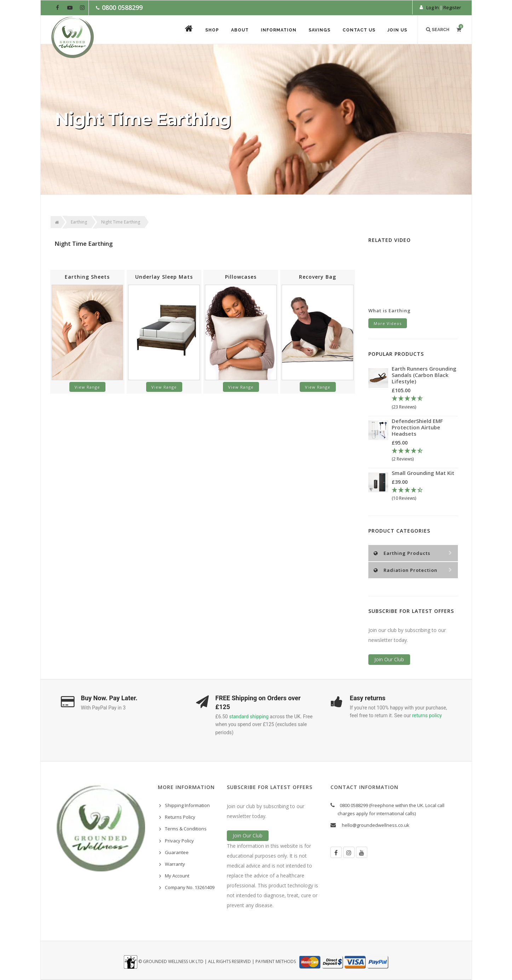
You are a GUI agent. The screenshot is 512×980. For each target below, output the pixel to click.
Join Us (397, 30)
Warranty (175, 864)
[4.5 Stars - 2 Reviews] (425, 455)
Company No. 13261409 (190, 887)
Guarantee (177, 852)
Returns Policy (180, 817)
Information (279, 30)
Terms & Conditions (186, 829)
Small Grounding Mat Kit (423, 473)
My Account (177, 876)
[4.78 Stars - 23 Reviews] (425, 403)
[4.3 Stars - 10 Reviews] (425, 494)
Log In (433, 7)
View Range (87, 387)
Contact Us (359, 30)
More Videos (388, 323)
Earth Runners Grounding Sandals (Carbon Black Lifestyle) (424, 375)
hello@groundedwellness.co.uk (376, 825)
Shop (212, 30)
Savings (320, 30)
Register (452, 7)
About (240, 30)
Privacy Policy (179, 841)
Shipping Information (187, 805)
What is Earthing (390, 311)
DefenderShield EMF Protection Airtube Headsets (417, 427)
